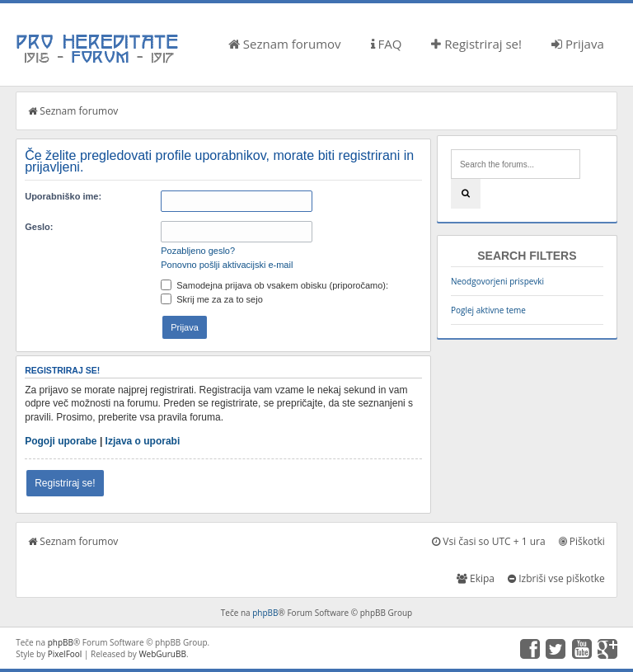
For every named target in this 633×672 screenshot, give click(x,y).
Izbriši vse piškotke (556, 578)
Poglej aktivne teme (488, 310)
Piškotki (582, 541)
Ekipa (476, 578)
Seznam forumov (285, 44)
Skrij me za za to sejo (212, 299)
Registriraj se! (476, 44)
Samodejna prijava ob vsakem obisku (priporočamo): (274, 285)
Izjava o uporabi (143, 441)
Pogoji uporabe (61, 441)
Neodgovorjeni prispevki (497, 281)
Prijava (578, 44)
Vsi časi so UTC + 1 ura (488, 541)
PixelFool (65, 654)
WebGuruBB (162, 654)
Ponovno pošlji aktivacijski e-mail (227, 265)
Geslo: (39, 227)
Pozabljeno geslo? (198, 251)
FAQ (387, 44)
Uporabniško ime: (63, 196)
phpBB (265, 613)
